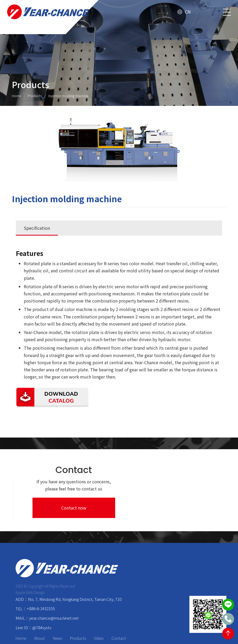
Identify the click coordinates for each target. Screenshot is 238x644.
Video (99, 623)
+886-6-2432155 (41, 594)
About (40, 623)
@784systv (42, 613)
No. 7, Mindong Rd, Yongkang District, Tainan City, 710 (75, 584)
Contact (119, 623)
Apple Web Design (31, 578)
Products (35, 96)
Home (17, 96)
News (58, 623)
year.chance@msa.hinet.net (54, 603)
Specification (37, 228)
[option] (119, 150)
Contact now (192, 493)
